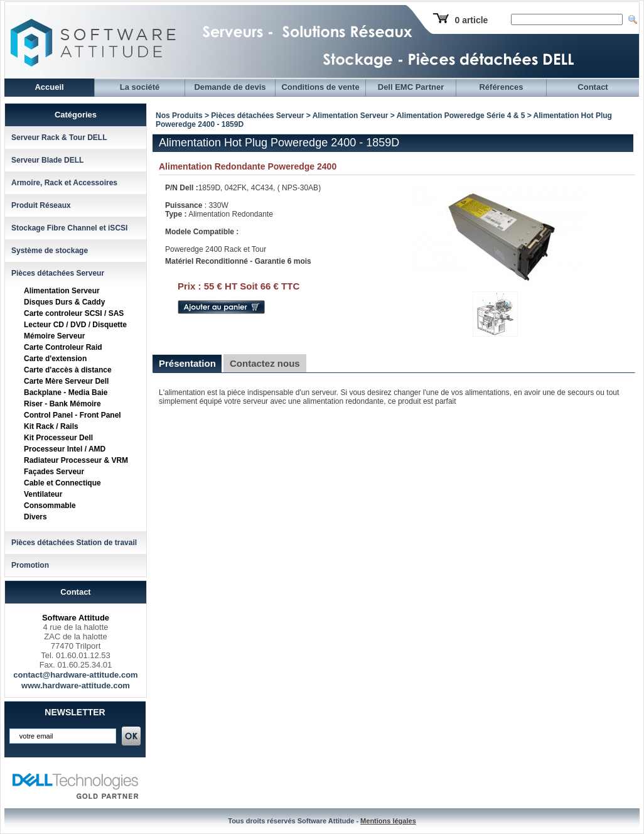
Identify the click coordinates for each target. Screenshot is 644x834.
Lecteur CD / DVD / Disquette (75, 325)
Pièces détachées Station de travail (74, 543)
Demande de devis (230, 87)
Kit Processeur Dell (58, 438)
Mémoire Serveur (54, 336)
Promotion (30, 565)
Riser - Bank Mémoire (62, 404)
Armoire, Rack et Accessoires (64, 183)
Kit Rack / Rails (51, 426)
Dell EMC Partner (411, 87)
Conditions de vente (320, 87)
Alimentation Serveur (62, 291)
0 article (471, 20)
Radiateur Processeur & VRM (76, 460)
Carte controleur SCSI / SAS (74, 313)
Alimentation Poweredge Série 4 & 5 (462, 116)
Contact (593, 87)
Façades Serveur (54, 472)
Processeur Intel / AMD (65, 449)
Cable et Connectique (62, 483)
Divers (35, 517)
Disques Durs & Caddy (64, 302)
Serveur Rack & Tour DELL (59, 138)
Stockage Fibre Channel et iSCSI (69, 228)
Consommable (50, 506)
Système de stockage (50, 251)
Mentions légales (388, 821)
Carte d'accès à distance (68, 370)
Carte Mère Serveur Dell (66, 381)
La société (140, 87)
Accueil (49, 87)
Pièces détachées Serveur (58, 273)
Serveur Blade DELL (47, 160)
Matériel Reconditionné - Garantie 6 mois (238, 261)
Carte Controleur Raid (63, 347)
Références (501, 87)
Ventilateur (43, 494)
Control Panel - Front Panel (72, 415)
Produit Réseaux (41, 205)
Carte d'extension (55, 359)
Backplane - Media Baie (66, 393)
